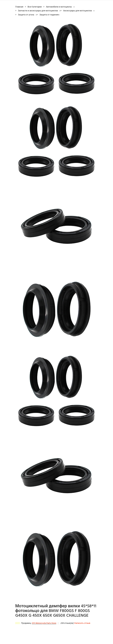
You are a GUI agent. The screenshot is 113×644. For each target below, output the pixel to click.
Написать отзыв (82, 623)
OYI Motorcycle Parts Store (44, 623)
